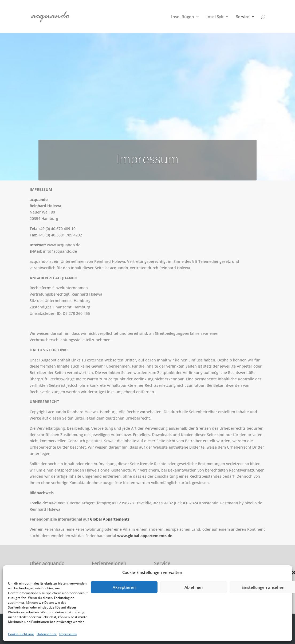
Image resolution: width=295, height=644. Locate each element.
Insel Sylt (215, 17)
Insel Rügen (183, 17)
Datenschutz (47, 634)
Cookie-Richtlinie (21, 634)
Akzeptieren (124, 587)
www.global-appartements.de (145, 536)
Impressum (68, 634)
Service (243, 17)
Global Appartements (110, 519)
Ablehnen (194, 587)
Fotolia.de (38, 503)
